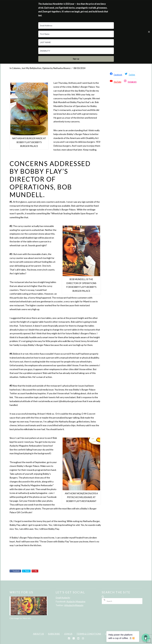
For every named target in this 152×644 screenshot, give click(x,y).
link (73, 94)
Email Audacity (63, 598)
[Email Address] (76, 26)
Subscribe (54, 634)
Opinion (46, 68)
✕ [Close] (149, 32)
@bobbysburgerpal (69, 401)
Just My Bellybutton (31, 68)
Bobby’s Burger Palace (23, 538)
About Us (38, 634)
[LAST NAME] (76, 42)
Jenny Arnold (87, 341)
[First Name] (76, 34)
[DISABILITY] (76, 51)
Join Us (68, 634)
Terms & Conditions (89, 634)
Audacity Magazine (76, 601)
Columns (16, 68)
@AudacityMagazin (74, 605)
